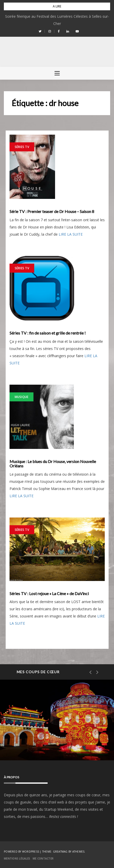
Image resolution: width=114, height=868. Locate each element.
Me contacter (43, 858)
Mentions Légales (17, 858)
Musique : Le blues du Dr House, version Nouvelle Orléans (53, 464)
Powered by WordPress (21, 852)
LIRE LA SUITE (71, 234)
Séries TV (22, 147)
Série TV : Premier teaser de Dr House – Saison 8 (52, 211)
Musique (22, 397)
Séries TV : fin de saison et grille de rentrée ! (48, 333)
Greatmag (60, 852)
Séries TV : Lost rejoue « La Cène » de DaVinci (49, 594)
